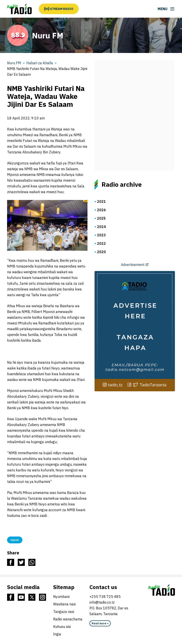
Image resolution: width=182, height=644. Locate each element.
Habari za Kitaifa (40, 63)
